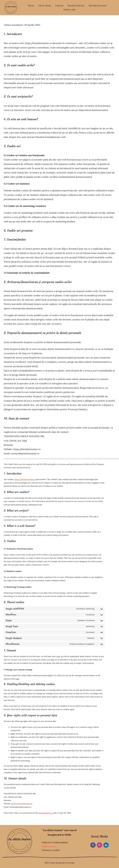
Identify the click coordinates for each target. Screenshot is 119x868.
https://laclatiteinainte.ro (25, 479)
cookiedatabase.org (46, 813)
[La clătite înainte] (11, 2)
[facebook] (93, 845)
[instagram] (99, 845)
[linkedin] (106, 845)
